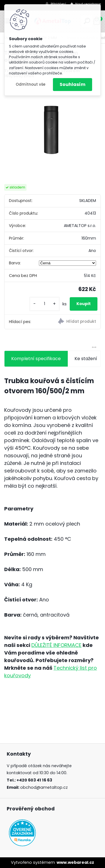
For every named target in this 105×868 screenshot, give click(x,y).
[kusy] (45, 304)
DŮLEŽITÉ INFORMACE (56, 645)
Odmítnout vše (31, 84)
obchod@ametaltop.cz (44, 787)
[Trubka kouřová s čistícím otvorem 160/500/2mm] (53, 132)
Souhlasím (73, 84)
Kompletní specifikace (36, 359)
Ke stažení (86, 359)
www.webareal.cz (75, 862)
